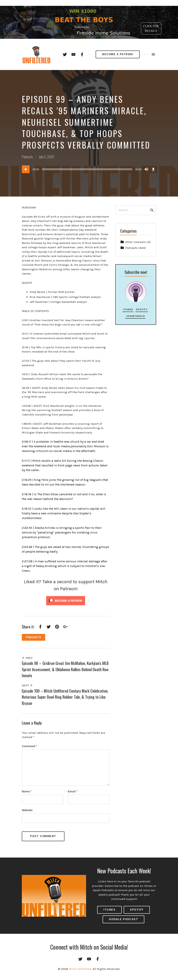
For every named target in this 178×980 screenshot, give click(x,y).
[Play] (26, 169)
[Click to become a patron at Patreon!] (66, 601)
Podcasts (27, 157)
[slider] (87, 169)
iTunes (128, 309)
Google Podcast (123, 919)
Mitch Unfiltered (80, 969)
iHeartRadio (135, 316)
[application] (89, 169)
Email (73, 791)
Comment (30, 746)
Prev (27, 658)
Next (27, 685)
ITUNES (109, 910)
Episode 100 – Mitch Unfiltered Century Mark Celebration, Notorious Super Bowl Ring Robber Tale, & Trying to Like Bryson (65, 697)
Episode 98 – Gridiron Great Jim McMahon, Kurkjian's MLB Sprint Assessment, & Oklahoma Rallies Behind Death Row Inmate (65, 669)
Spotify (142, 309)
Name (27, 791)
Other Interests (136, 242)
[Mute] (146, 169)
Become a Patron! (118, 54)
